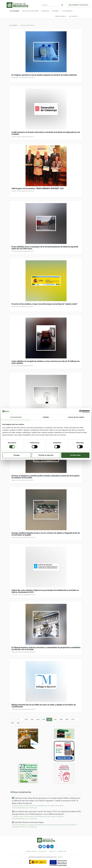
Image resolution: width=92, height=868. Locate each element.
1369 (67, 719)
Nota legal (43, 851)
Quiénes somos (31, 851)
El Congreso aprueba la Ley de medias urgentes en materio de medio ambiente (44, 75)
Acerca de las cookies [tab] (76, 417)
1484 (18, 723)
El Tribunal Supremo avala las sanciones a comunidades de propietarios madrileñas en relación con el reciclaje (46, 649)
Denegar (17, 455)
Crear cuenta (61, 16)
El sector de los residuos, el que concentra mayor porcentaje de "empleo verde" (45, 304)
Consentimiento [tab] (16, 417)
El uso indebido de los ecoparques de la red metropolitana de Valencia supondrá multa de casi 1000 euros (45, 248)
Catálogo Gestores (30, 11)
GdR (16, 798)
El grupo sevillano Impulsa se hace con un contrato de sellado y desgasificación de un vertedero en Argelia (46, 534)
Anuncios (45, 11)
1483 (12, 723)
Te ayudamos (67, 11)
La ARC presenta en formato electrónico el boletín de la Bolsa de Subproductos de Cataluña (46, 133)
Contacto (52, 851)
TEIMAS (60, 857)
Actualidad (15, 11)
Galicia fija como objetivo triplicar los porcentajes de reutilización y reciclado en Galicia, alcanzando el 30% (45, 591)
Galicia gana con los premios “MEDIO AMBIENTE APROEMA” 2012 (38, 189)
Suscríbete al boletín (78, 5)
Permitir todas (75, 455)
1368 (61, 719)
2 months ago (33, 808)
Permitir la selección (46, 455)
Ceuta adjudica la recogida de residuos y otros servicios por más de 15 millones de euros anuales (45, 362)
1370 (72, 719)
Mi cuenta (74, 16)
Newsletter (62, 851)
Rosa (16, 811)
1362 (26, 719)
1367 (55, 719)
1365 (43, 719)
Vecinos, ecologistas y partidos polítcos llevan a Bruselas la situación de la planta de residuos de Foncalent (45, 477)
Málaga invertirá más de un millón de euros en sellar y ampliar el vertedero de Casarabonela (44, 706)
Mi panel (56, 11)
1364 (38, 719)
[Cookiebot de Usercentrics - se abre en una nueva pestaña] (81, 411)
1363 (32, 719)
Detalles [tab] (46, 417)
